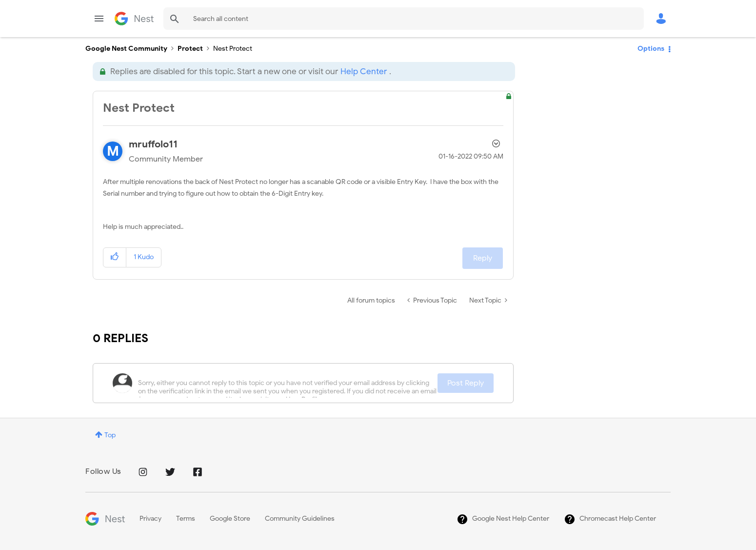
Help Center (364, 71)
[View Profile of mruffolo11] (153, 144)
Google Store (230, 519)
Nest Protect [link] (233, 49)
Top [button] (110, 435)
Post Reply (466, 383)
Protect (190, 49)
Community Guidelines (300, 519)
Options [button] (651, 49)
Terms (186, 519)
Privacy (150, 519)
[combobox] (404, 19)
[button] (115, 257)
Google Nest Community (134, 19)
